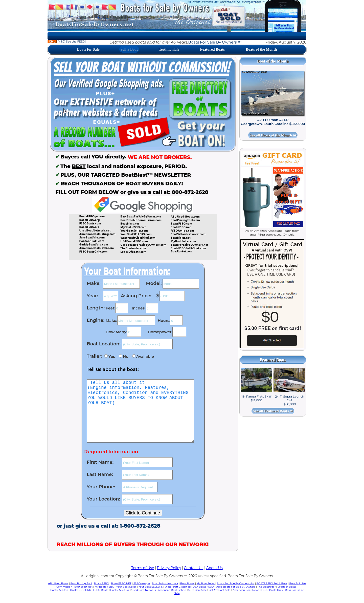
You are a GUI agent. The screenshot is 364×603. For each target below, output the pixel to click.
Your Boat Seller (126, 587)
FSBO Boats (101, 590)
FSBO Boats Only (272, 590)
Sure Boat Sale (198, 590)
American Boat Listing (172, 590)
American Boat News (246, 590)
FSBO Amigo (142, 583)
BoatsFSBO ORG (81, 590)
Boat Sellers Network (165, 583)
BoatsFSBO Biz (120, 590)
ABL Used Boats (58, 583)
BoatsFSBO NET (121, 583)
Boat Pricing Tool (81, 583)
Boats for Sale (88, 49)
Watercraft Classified (178, 587)
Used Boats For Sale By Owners (236, 587)
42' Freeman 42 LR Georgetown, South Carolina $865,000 (273, 122)
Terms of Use (143, 568)
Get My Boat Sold (220, 590)
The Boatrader (267, 587)
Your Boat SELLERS (150, 587)
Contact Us (194, 568)
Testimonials (169, 49)
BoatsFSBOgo (59, 590)
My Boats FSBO (104, 587)
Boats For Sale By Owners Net (235, 583)
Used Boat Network (144, 590)
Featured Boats (213, 49)
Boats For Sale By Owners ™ (215, 42)
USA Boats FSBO (203, 587)
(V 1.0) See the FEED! (67, 41)
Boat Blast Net (83, 587)
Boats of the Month (261, 49)
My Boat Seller (206, 583)
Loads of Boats (287, 587)
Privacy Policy (169, 568)
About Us (214, 568)
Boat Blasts (187, 583)
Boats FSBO (102, 583)
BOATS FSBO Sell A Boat (272, 583)
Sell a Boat (129, 49)
